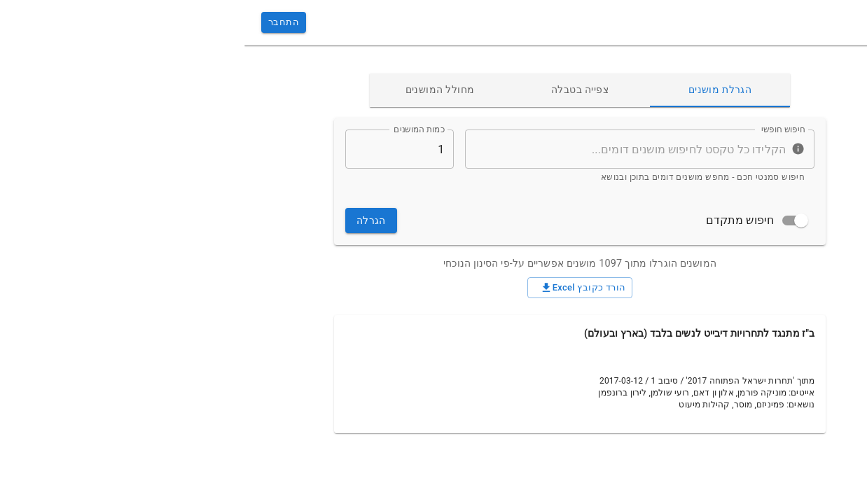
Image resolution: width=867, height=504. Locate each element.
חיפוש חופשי (538, 129)
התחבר (39, 23)
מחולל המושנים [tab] (195, 90)
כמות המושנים (175, 129)
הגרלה (127, 221)
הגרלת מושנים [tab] (476, 90)
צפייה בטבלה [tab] (335, 90)
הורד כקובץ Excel (336, 288)
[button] (769, 68)
